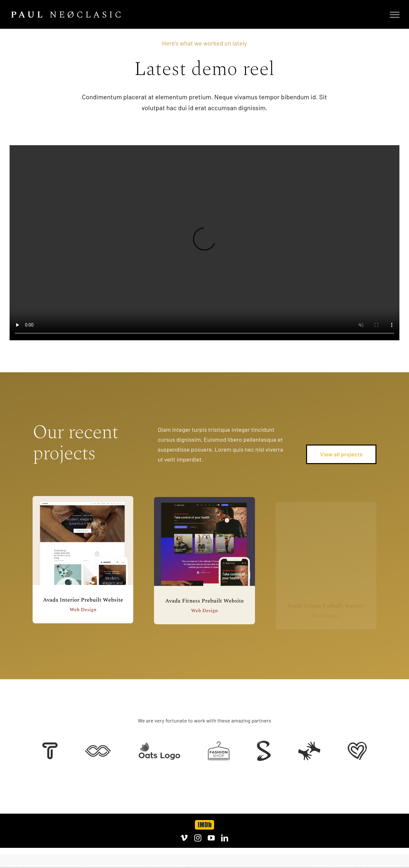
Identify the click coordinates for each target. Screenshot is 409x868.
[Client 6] (50, 745)
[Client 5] (98, 748)
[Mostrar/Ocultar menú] (395, 15)
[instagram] (198, 838)
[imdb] (204, 823)
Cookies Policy (141, 865)
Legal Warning (109, 865)
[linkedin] (225, 838)
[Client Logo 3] (309, 744)
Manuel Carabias (384, 865)
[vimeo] (184, 838)
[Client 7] (264, 744)
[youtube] (211, 838)
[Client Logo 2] (357, 745)
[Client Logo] (159, 745)
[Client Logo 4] (219, 744)
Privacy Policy (172, 865)
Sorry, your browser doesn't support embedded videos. (204, 243)
